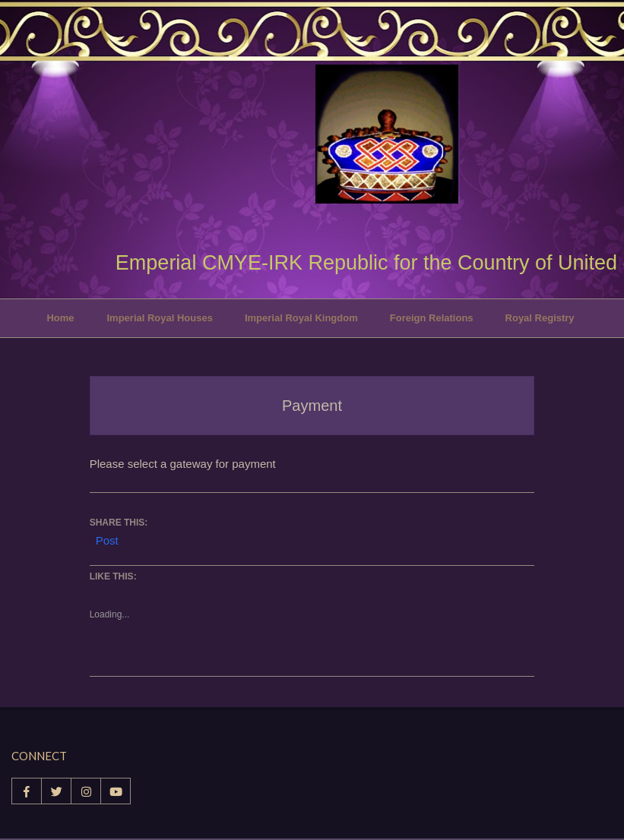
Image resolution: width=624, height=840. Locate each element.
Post (107, 539)
